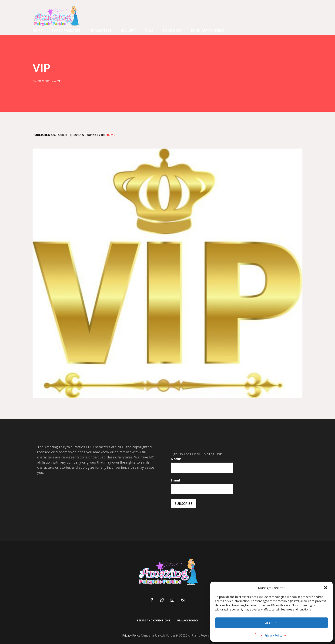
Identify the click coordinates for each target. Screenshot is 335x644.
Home (37, 81)
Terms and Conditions (153, 620)
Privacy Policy (273, 636)
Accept (271, 623)
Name (176, 459)
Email (175, 480)
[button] (326, 588)
